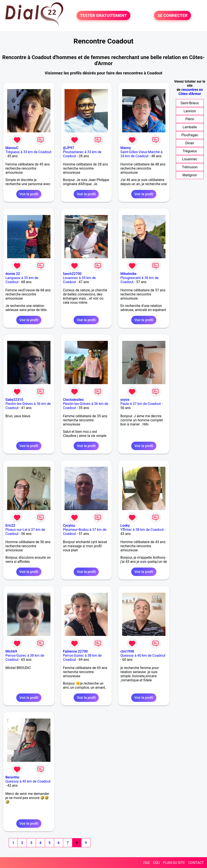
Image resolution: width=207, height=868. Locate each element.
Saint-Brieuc (190, 103)
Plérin (190, 119)
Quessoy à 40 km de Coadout (143, 655)
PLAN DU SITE (174, 863)
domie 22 (13, 274)
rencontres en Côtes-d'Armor (191, 92)
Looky (125, 525)
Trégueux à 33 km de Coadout (28, 152)
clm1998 (127, 651)
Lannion (190, 111)
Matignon (190, 175)
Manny (126, 148)
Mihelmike (128, 274)
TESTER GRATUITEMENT (104, 15)
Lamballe (190, 127)
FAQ (146, 863)
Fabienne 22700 (75, 651)
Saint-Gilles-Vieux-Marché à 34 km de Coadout (141, 154)
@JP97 (69, 148)
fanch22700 (72, 274)
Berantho (12, 777)
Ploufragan (190, 135)
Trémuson (190, 167)
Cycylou (69, 525)
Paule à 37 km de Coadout (141, 404)
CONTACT (196, 863)
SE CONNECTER (172, 15)
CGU (156, 863)
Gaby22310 (14, 400)
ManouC (12, 148)
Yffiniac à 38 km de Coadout (142, 530)
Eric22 (10, 525)
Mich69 (11, 651)
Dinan (190, 143)
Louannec (190, 159)
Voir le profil (29, 194)
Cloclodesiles (73, 400)
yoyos (125, 400)
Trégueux (190, 151)
